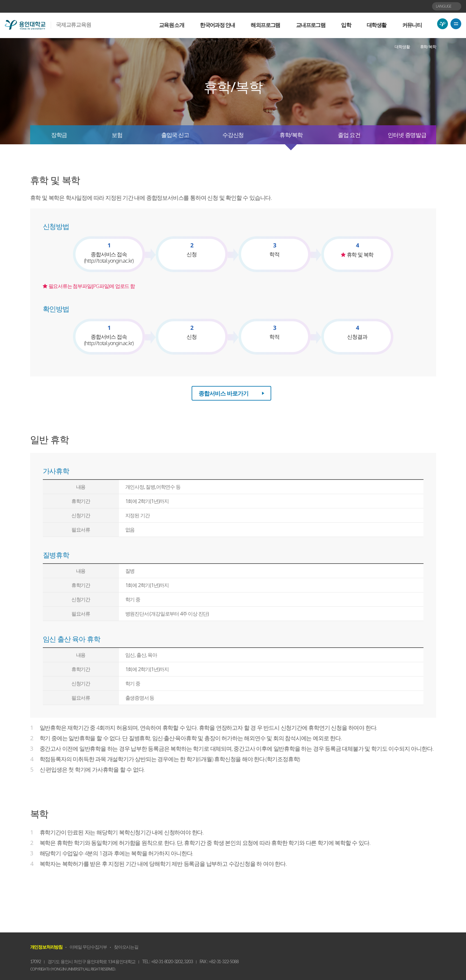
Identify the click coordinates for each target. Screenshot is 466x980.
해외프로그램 (265, 25)
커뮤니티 (412, 25)
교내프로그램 (311, 25)
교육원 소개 (171, 25)
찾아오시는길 (126, 947)
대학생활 (377, 25)
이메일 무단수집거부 (88, 947)
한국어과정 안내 (217, 25)
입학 (346, 25)
